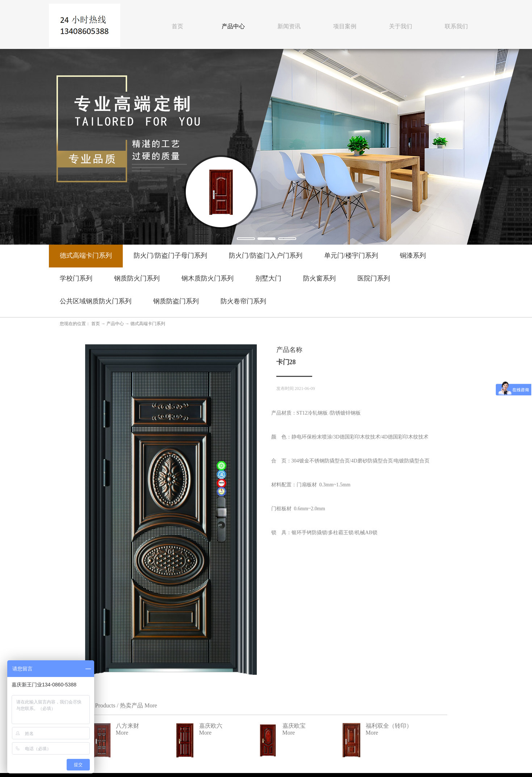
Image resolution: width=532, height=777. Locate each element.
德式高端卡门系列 (148, 324)
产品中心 (115, 324)
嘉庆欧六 (397, 655)
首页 (177, 26)
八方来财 (314, 655)
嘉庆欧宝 (314, 692)
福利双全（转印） (409, 692)
